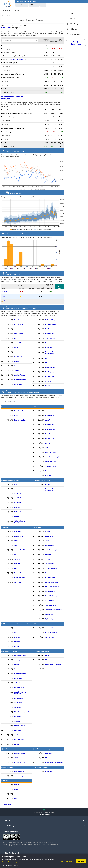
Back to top (8, 805)
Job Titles (38, 527)
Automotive (17, 564)
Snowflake (48, 475)
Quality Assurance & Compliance (44, 749)
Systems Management (41, 767)
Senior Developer (50, 591)
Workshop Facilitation (20, 726)
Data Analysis (18, 357)
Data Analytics (18, 384)
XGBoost (16, 646)
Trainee (48, 559)
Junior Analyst (50, 545)
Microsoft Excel (18, 324)
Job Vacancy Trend (75, 14)
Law (15, 554)
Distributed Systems (51, 632)
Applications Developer (52, 582)
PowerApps (49, 347)
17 (59, 292)
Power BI (16, 338)
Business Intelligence (20, 343)
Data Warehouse (18, 503)
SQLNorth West (7, 301)
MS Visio (48, 386)
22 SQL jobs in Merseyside (76, 43)
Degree (16, 758)
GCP (47, 471)
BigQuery (16, 516)
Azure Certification (19, 375)
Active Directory (18, 776)
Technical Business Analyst (53, 610)
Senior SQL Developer (52, 596)
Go (46, 669)
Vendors (6, 781)
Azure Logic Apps (51, 461)
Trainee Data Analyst (51, 568)
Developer (48, 554)
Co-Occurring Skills (75, 34)
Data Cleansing (18, 735)
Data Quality (49, 753)
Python (16, 347)
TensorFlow (17, 642)
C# (46, 363)
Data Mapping (49, 372)
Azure (15, 329)
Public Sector (17, 582)
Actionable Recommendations (54, 762)
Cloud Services (39, 407)
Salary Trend (73, 19)
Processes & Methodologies (11, 651)
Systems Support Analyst (53, 619)
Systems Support (50, 614)
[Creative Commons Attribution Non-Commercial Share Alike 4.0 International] (31, 836)
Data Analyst (49, 536)
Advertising (17, 559)
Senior (47, 573)
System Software (8, 767)
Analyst (48, 531)
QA (46, 758)
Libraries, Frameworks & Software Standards (16, 624)
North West (6, 28)
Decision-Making (19, 740)
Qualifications (7, 749)
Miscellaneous (39, 624)
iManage (16, 794)
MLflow (48, 484)
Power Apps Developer (52, 587)
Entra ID (48, 443)
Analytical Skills (18, 536)
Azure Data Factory (51, 452)
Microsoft (16, 320)
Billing (15, 568)
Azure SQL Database (20, 498)
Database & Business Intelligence (13, 480)
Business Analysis (51, 324)
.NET (47, 358)
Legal (15, 545)
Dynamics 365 (50, 377)
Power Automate (50, 343)
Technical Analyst (51, 605)
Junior (47, 541)
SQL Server (17, 507)
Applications (7, 407)
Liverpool (4, 292)
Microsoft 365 (49, 334)
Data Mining (49, 329)
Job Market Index (22, 5)
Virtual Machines (50, 338)
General (5, 527)
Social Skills (17, 531)
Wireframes (17, 721)
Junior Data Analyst (51, 550)
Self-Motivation (50, 637)
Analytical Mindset (51, 628)
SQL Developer (50, 601)
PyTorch (16, 632)
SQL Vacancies (34, 5)
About (43, 5)
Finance (16, 541)
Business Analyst (50, 578)
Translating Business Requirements (52, 353)
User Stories (17, 717)
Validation (16, 744)
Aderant (16, 789)
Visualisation (17, 730)
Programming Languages (16, 59)
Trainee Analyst (50, 564)
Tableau (16, 352)
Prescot (4, 296)
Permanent (6, 11)
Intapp (15, 799)
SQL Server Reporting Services (23, 512)
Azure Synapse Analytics (53, 457)
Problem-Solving (50, 320)
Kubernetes (49, 771)
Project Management (20, 380)
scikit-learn (17, 637)
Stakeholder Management (21, 712)
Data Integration (50, 367)
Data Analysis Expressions (53, 664)
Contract (16, 11)
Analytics (16, 361)
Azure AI (16, 370)
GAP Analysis (49, 381)
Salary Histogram (75, 24)
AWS (47, 448)
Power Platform (18, 334)
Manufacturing (18, 573)
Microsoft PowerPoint (20, 420)
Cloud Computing (50, 466)
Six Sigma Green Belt (20, 762)
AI (14, 366)
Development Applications (43, 480)
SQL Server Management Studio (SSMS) (53, 490)
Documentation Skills (20, 550)
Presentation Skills (19, 578)
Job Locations (74, 29)
